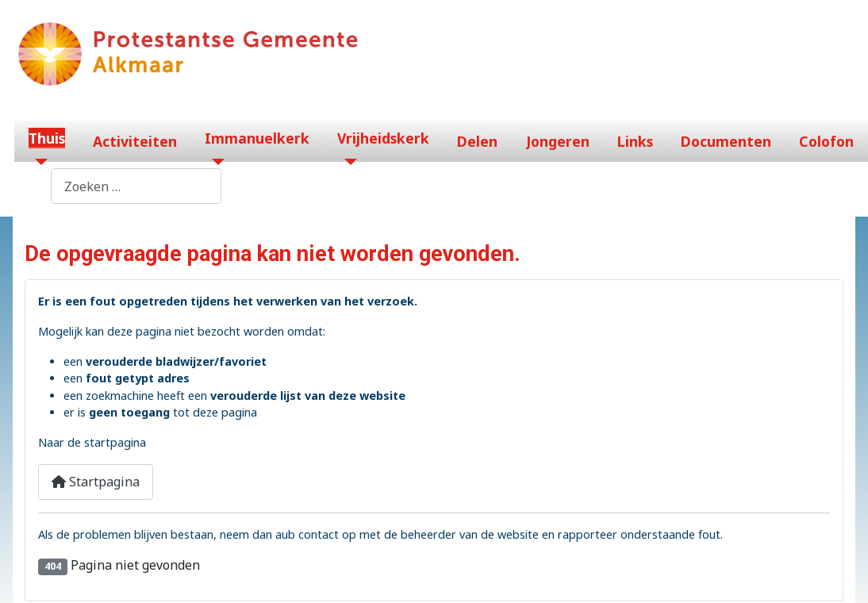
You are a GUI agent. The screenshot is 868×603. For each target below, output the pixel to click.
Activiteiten (135, 141)
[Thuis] (38, 162)
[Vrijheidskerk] (347, 162)
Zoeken (29, 186)
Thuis (47, 138)
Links (635, 141)
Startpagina (96, 482)
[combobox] (136, 186)
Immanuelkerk (257, 138)
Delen (477, 141)
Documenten (726, 141)
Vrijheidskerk (383, 138)
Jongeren (558, 141)
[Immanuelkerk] (215, 162)
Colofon (826, 141)
